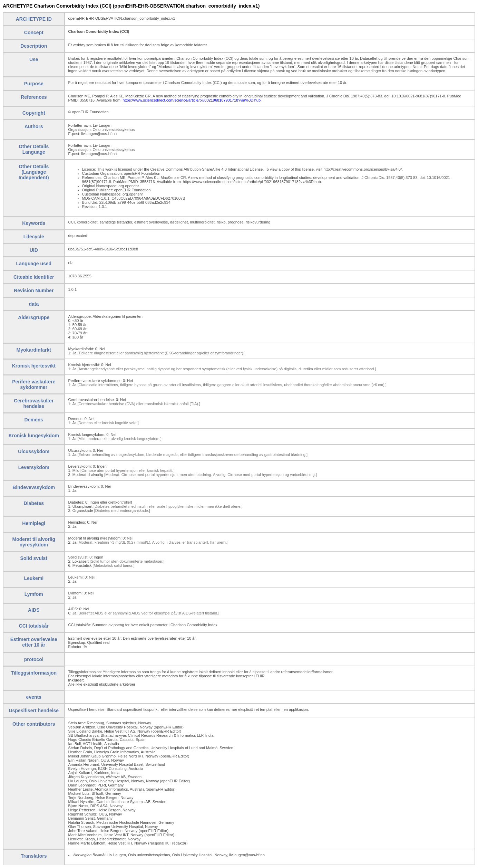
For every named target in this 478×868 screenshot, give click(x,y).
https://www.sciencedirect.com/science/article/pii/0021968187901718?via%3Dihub (192, 100)
